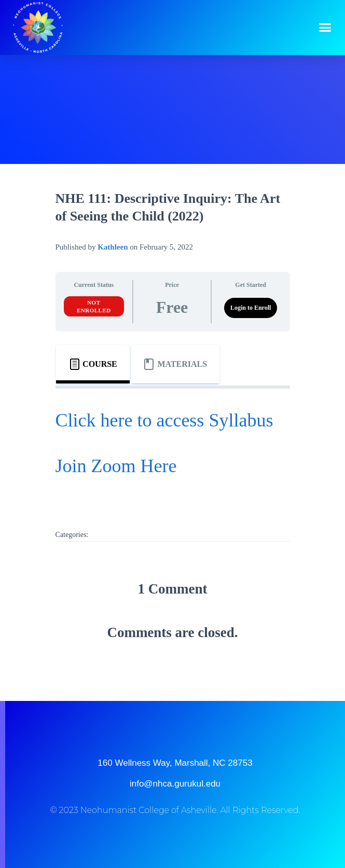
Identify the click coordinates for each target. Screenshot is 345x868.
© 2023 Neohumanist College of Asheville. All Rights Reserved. (175, 810)
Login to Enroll (251, 308)
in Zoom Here (125, 466)
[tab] (93, 364)
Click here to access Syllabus (164, 420)
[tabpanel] (173, 451)
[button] (325, 27)
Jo (64, 466)
